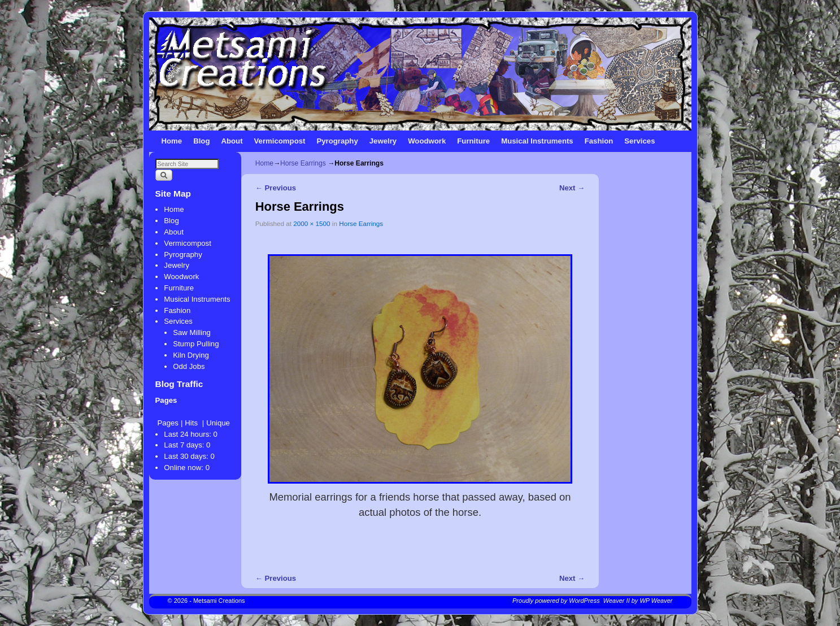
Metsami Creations (219, 601)
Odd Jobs (189, 366)
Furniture (473, 141)
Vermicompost (280, 141)
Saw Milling (192, 332)
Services (639, 141)
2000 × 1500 (312, 223)
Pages (168, 423)
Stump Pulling (196, 344)
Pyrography (337, 141)
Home (172, 141)
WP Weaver (656, 601)
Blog (201, 141)
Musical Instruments (537, 141)
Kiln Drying (191, 355)
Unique (218, 423)
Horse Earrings (303, 163)
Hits (192, 423)
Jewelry (383, 141)
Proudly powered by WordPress (556, 601)
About (232, 141)
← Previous (276, 188)
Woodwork (427, 141)
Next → (572, 188)
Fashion (599, 141)
